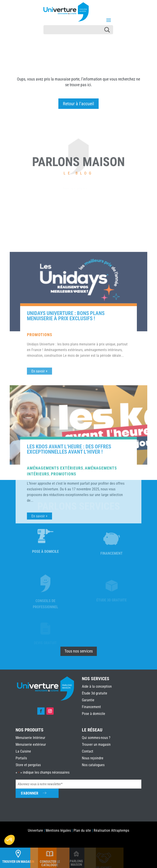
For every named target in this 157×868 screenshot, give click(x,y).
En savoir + (39, 658)
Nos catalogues (93, 765)
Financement (91, 707)
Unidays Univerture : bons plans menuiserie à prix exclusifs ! (66, 458)
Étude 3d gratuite (95, 693)
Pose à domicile (94, 714)
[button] (10, 840)
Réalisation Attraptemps (111, 830)
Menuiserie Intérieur (30, 738)
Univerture (35, 830)
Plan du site (82, 830)
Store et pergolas (28, 765)
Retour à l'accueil (78, 104)
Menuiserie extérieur (31, 745)
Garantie (88, 700)
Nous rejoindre (93, 758)
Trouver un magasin (96, 745)
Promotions (40, 477)
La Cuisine (23, 751)
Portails (21, 758)
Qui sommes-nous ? (96, 738)
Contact (88, 751)
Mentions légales (58, 830)
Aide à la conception (97, 686)
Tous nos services (79, 651)
